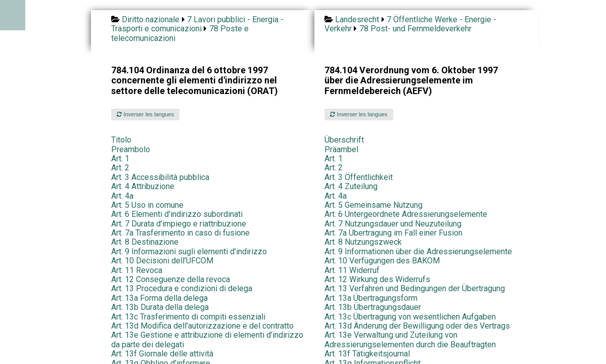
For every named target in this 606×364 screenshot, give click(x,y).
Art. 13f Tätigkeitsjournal (367, 354)
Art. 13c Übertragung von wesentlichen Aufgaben (410, 317)
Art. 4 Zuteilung (351, 186)
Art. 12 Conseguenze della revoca (171, 279)
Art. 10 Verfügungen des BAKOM (382, 261)
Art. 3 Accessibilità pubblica (160, 177)
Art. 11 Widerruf (352, 270)
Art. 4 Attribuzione (143, 186)
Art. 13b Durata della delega (160, 307)
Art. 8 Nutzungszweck (363, 242)
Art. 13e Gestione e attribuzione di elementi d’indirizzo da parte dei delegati (207, 339)
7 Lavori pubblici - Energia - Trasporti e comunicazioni (197, 24)
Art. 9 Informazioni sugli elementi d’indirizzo (189, 252)
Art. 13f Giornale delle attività (162, 354)
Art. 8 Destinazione (145, 242)
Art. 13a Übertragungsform (371, 298)
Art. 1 (120, 158)
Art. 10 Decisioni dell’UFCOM (162, 261)
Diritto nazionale (151, 19)
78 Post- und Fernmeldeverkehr (415, 29)
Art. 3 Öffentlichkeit (359, 177)
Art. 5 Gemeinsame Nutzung (374, 205)
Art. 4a (122, 196)
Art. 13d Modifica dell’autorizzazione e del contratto (202, 326)
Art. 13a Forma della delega (159, 298)
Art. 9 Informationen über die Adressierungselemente (418, 252)
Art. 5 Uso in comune (147, 205)
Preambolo (131, 149)
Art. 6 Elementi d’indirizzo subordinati (177, 214)
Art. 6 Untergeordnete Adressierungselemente (406, 214)
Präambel (341, 149)
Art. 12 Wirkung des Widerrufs (377, 279)
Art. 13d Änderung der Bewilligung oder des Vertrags (417, 326)
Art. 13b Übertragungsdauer (373, 307)
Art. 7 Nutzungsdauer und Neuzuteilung (393, 224)
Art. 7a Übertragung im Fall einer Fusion (393, 233)
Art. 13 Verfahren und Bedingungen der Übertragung (415, 288)
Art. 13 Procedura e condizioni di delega (182, 288)
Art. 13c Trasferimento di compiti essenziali (188, 317)
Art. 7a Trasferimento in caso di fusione (180, 233)
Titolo (121, 140)
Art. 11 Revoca (137, 270)
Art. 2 (120, 168)
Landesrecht (357, 19)
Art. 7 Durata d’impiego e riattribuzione (179, 224)
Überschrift (344, 140)
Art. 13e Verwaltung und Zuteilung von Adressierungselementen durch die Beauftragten (410, 339)
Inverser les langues (145, 114)
